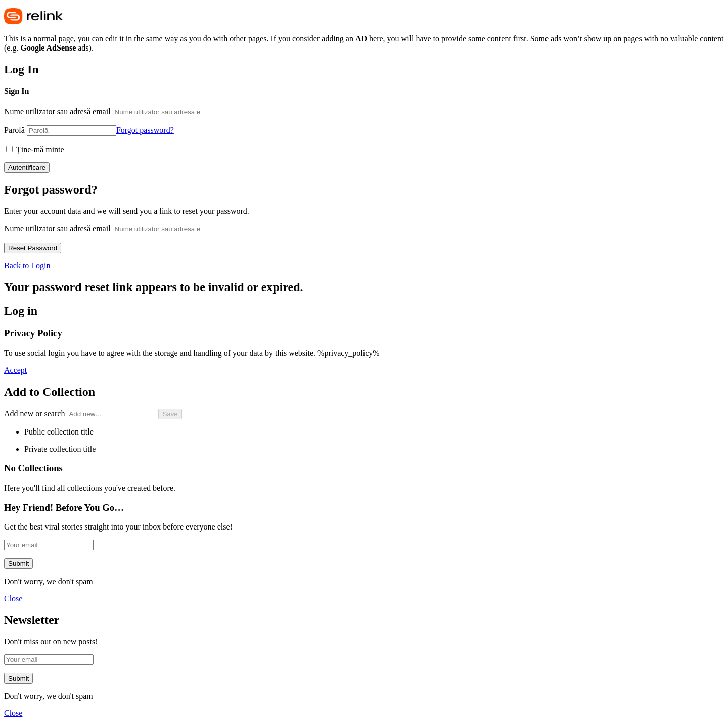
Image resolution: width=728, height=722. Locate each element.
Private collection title (60, 449)
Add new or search (81, 414)
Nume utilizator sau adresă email (57, 111)
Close (13, 598)
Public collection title (59, 432)
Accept (15, 370)
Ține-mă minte (35, 149)
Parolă (14, 130)
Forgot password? (145, 130)
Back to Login (27, 266)
